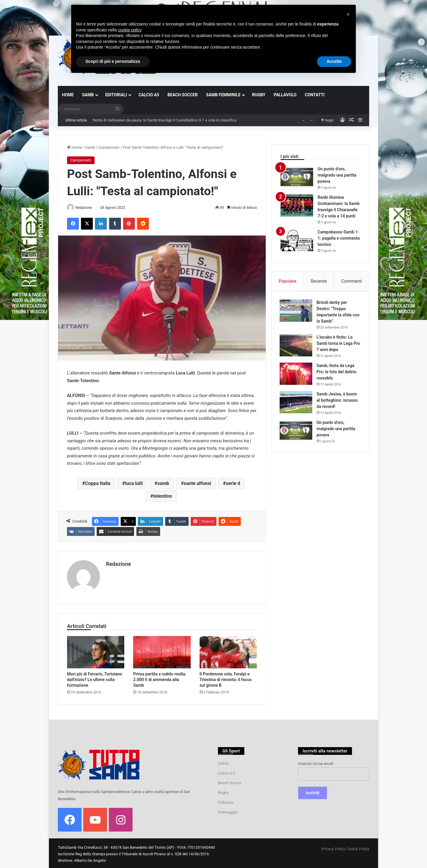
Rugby (223, 791)
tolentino (162, 496)
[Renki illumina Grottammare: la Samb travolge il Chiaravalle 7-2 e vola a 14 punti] (297, 205)
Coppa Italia (98, 484)
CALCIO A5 (149, 95)
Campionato (109, 147)
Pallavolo (226, 801)
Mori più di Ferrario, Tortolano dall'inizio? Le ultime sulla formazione (95, 678)
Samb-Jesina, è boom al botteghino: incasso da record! (338, 401)
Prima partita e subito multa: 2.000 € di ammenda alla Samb (160, 678)
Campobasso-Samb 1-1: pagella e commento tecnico (339, 238)
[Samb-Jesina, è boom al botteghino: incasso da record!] (297, 403)
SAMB (88, 95)
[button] (348, 14)
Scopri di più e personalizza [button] (113, 61)
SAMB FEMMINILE (223, 95)
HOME (68, 95)
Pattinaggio (228, 810)
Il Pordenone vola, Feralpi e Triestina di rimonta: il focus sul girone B (226, 678)
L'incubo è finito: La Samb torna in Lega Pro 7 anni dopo (336, 344)
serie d (233, 484)
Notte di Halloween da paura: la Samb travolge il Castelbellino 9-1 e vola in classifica (165, 120)
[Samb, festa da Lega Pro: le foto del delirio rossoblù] (297, 375)
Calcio (223, 761)
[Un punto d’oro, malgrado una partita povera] (297, 177)
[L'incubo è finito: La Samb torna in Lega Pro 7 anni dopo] (297, 346)
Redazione (86, 208)
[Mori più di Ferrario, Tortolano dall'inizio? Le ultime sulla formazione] (96, 650)
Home (74, 147)
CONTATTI (315, 95)
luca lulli (134, 484)
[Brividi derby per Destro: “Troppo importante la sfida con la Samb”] (297, 312)
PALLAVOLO (285, 95)
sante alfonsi (197, 484)
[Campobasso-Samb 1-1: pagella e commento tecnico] (297, 240)
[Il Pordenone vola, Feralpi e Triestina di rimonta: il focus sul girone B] (228, 650)
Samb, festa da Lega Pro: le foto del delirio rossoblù (337, 373)
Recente (319, 281)
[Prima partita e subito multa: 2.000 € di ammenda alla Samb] (162, 650)
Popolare (288, 281)
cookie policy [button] (130, 30)
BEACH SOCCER (183, 95)
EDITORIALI (116, 95)
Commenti (352, 281)
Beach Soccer (230, 781)
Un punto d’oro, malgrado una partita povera (337, 175)
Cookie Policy (358, 847)
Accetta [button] (334, 61)
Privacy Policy (333, 847)
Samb (90, 147)
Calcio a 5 (226, 771)
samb (163, 484)
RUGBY (259, 95)
